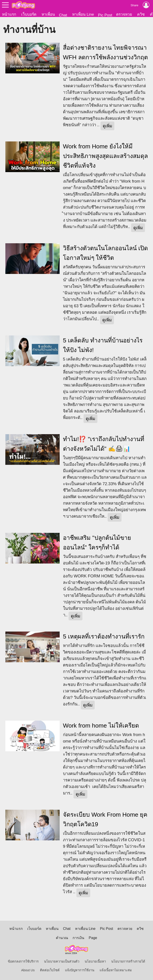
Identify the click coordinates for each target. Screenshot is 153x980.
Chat (63, 15)
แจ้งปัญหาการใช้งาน (80, 970)
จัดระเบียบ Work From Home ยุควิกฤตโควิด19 (105, 819)
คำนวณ (62, 938)
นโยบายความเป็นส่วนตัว (62, 961)
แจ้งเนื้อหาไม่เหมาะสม (116, 970)
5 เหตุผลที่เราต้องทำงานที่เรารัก (104, 636)
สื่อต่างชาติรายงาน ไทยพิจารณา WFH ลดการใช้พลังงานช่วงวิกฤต (105, 52)
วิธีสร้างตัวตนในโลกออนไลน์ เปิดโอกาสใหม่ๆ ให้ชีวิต (105, 253)
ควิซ (141, 14)
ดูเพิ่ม (107, 126)
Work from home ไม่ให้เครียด (101, 726)
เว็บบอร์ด (29, 14)
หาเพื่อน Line (83, 14)
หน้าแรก (9, 14)
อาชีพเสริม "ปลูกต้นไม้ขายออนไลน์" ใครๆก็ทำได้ (97, 543)
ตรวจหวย (124, 14)
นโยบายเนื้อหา (95, 961)
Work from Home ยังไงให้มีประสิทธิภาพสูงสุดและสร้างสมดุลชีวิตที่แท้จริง (105, 156)
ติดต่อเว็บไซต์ (50, 970)
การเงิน (78, 938)
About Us (28, 970)
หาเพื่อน (48, 14)
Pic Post (105, 15)
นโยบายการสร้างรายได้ (128, 961)
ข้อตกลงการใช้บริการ (23, 961)
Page (93, 938)
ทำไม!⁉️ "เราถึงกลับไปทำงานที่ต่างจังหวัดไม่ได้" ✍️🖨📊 (104, 444)
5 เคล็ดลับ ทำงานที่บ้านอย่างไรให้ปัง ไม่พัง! (103, 345)
